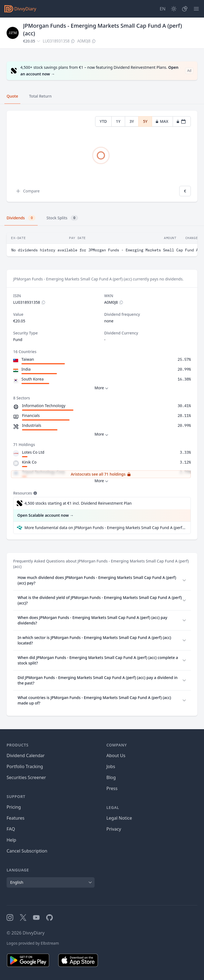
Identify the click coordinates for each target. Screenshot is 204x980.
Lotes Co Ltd (33, 452)
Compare (27, 191)
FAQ (11, 829)
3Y (132, 121)
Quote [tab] (12, 96)
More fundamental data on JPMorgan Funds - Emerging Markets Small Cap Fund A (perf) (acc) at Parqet (105, 528)
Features (16, 818)
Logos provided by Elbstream (33, 943)
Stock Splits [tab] (62, 218)
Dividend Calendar (26, 755)
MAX (162, 121)
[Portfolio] (185, 9)
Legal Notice (119, 818)
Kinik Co (29, 462)
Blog (111, 777)
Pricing (14, 807)
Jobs (111, 766)
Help (11, 840)
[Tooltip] (35, 493)
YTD (103, 121)
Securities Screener (26, 777)
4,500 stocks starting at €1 (78, 503)
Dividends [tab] (21, 218)
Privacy (114, 829)
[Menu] (196, 9)
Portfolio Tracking (25, 766)
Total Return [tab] (40, 96)
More (102, 388)
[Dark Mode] (174, 9)
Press (112, 788)
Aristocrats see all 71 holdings (101, 474)
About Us (116, 755)
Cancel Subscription (27, 851)
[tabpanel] (102, 156)
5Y (145, 121)
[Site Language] (163, 9)
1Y (118, 121)
